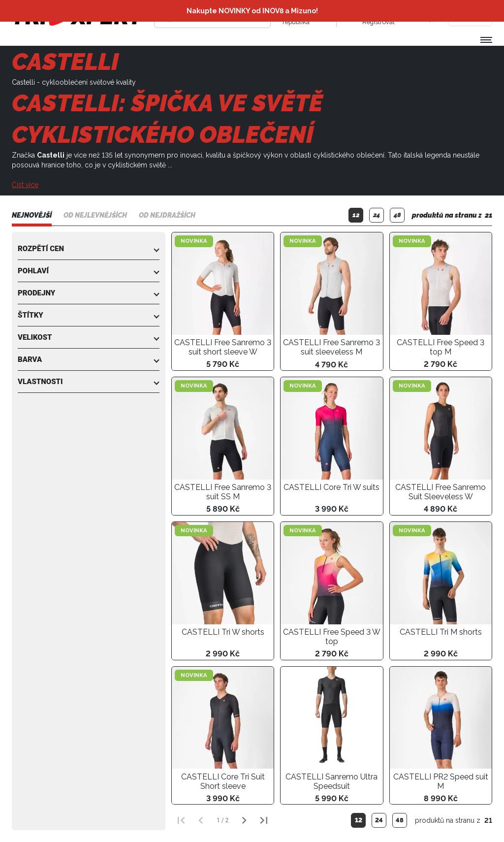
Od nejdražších (167, 215)
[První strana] (181, 820)
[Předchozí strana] (201, 820)
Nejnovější (32, 215)
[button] (89, 249)
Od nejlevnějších (95, 215)
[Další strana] (244, 820)
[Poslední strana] (264, 820)
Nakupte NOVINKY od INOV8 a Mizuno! (252, 11)
